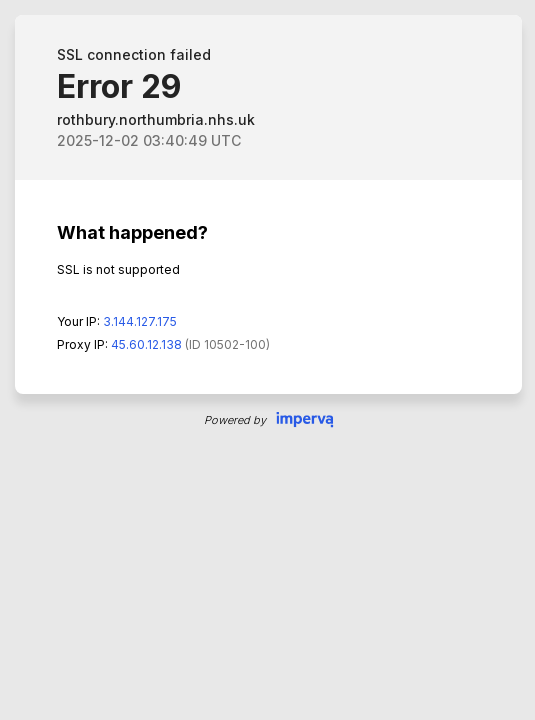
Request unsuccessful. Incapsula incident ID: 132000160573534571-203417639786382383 (267, 360)
